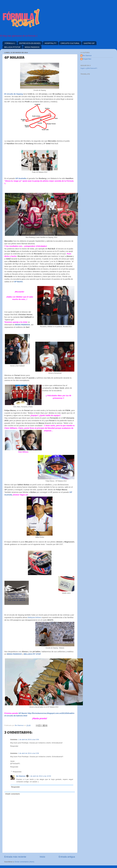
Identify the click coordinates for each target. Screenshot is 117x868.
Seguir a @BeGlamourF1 (89, 68)
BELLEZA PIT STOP (32, 654)
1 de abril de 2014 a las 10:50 (40, 776)
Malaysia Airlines (34, 617)
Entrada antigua (67, 857)
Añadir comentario (12, 794)
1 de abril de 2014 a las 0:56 (29, 739)
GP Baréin (18, 282)
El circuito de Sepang (14, 94)
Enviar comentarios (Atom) (24, 862)
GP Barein (23, 713)
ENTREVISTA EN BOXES (30, 43)
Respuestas (17, 772)
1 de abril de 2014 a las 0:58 (29, 753)
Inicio (42, 857)
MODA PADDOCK (32, 47)
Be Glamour (21, 776)
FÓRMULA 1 (10, 43)
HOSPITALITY (50, 43)
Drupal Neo (87, 59)
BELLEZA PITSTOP (12, 47)
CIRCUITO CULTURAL (70, 43)
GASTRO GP (89, 43)
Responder (14, 746)
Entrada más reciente (15, 857)
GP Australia (21, 178)
